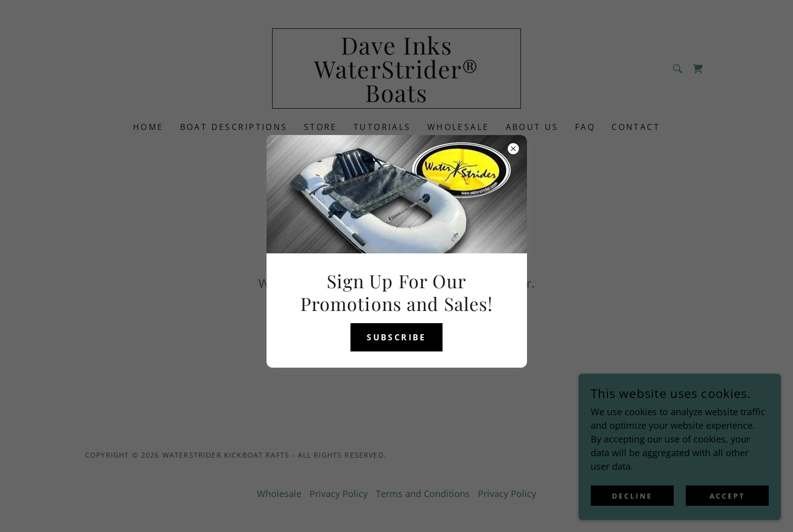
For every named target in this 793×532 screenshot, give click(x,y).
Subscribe (396, 337)
